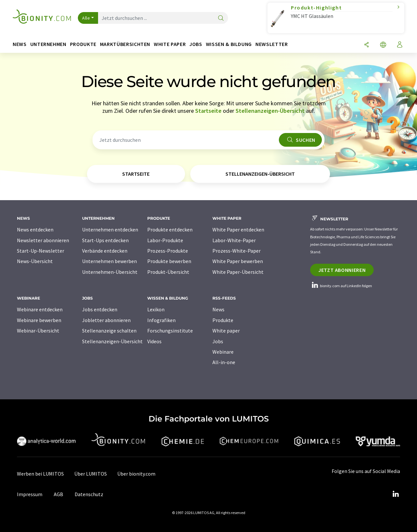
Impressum (30, 494)
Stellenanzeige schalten (109, 331)
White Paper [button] (170, 44)
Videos (154, 341)
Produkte (223, 320)
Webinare (223, 352)
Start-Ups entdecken (105, 240)
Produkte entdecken (170, 229)
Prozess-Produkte (168, 251)
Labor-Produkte (165, 240)
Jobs (218, 341)
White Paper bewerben (238, 261)
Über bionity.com (136, 474)
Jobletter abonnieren (106, 320)
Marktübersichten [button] (125, 44)
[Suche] (221, 18)
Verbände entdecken (105, 251)
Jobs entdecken (100, 309)
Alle (86, 18)
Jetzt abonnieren (342, 270)
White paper (226, 331)
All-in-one (224, 362)
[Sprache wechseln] (383, 45)
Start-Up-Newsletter (41, 251)
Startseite (208, 111)
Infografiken (161, 320)
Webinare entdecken (40, 309)
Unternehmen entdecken (110, 229)
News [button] (20, 44)
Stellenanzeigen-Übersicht (270, 111)
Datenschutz (89, 494)
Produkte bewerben (169, 261)
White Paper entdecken (238, 229)
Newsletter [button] (272, 44)
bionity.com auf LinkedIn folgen (341, 286)
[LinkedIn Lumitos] (395, 494)
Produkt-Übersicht (168, 272)
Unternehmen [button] (48, 44)
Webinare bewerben (39, 320)
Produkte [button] (83, 44)
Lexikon (156, 309)
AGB (58, 494)
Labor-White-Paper (234, 240)
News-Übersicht (35, 261)
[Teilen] (367, 45)
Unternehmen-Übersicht (110, 272)
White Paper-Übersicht (238, 272)
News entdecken (35, 229)
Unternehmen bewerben (109, 261)
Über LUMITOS (91, 474)
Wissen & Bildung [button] (229, 44)
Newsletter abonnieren (43, 240)
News (218, 309)
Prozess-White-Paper (237, 251)
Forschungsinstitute (170, 331)
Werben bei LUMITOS (40, 474)
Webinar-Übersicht (38, 331)
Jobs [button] (196, 44)
